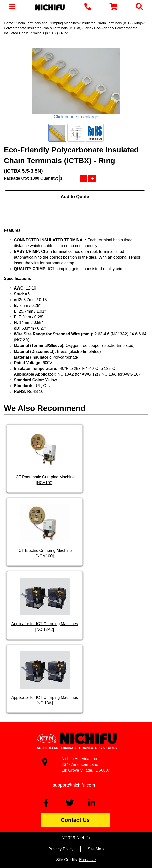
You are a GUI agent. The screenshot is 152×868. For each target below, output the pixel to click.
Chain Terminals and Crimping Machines (47, 23)
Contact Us (75, 820)
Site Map (96, 849)
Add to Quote (75, 197)
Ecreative (88, 860)
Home (8, 23)
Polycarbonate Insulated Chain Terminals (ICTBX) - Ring (48, 28)
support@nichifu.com (74, 785)
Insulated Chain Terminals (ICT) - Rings (112, 23)
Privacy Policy (61, 849)
